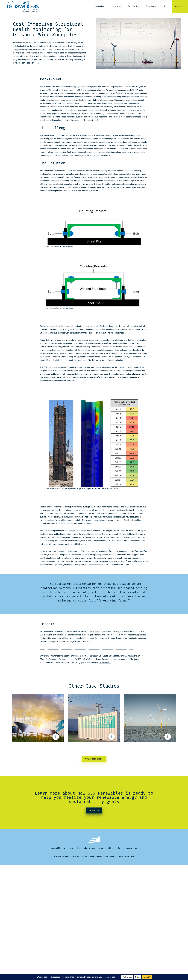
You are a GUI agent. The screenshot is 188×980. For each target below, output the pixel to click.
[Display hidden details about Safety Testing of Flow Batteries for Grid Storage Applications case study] (112, 738)
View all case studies (94, 759)
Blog (166, 6)
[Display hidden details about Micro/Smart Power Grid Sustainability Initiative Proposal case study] (56, 738)
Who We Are (133, 6)
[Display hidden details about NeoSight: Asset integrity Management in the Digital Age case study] (168, 738)
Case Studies (151, 6)
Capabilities (100, 6)
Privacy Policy (110, 856)
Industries (117, 6)
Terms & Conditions (126, 856)
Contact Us (180, 6)
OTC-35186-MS (105, 663)
